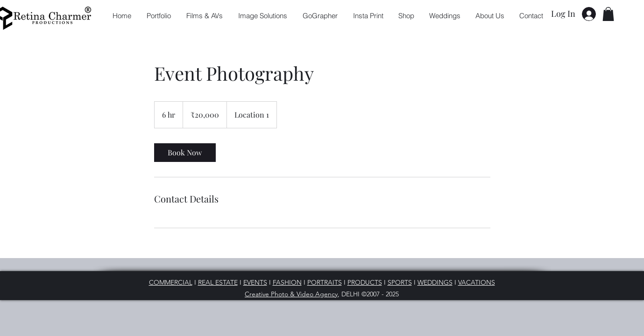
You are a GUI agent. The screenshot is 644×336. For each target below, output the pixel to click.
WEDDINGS (435, 282)
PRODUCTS (365, 282)
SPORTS (400, 282)
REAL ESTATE (218, 282)
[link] (185, 153)
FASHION (287, 282)
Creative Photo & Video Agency (291, 294)
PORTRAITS (325, 282)
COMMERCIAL (171, 282)
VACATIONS (477, 282)
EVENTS (255, 282)
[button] (608, 14)
